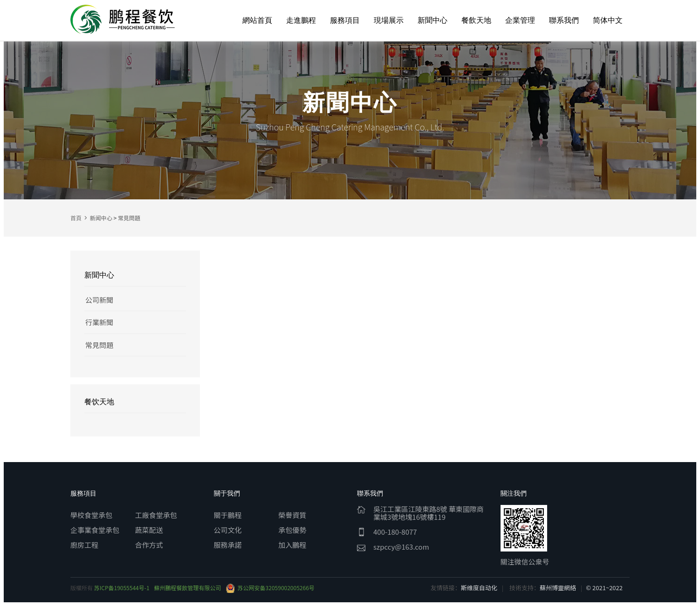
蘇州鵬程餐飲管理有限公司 (188, 588)
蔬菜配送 (149, 530)
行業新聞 (99, 322)
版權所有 (82, 588)
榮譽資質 (292, 515)
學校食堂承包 (91, 515)
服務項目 (345, 20)
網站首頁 (257, 20)
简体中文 (608, 20)
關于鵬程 (228, 515)
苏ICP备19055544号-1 (122, 588)
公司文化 (228, 530)
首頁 (76, 218)
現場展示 (389, 20)
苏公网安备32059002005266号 (270, 588)
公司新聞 (99, 300)
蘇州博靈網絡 (558, 588)
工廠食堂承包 (156, 515)
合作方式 (149, 545)
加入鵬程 (292, 545)
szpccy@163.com (401, 547)
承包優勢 (292, 530)
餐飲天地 (476, 20)
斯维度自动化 (479, 588)
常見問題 (129, 218)
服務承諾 (228, 545)
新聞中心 (432, 20)
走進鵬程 (301, 20)
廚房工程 (84, 545)
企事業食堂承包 (95, 530)
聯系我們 (564, 20)
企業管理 (520, 20)
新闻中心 (101, 218)
